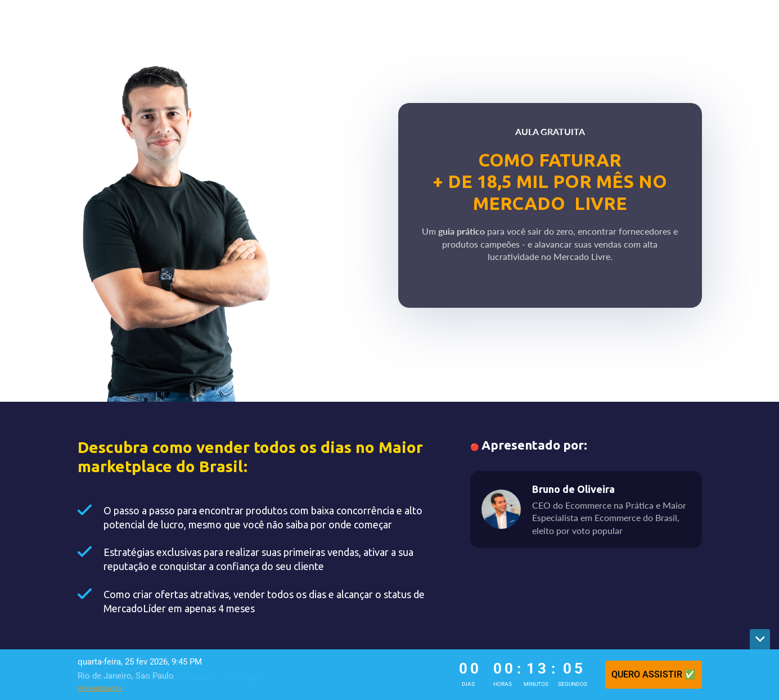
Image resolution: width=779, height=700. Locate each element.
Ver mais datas (100, 688)
